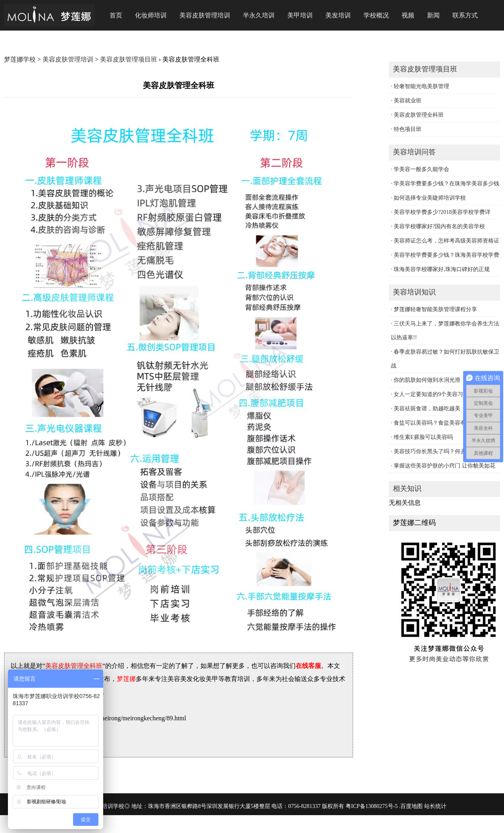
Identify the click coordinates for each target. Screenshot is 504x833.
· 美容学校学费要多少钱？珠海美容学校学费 (445, 255)
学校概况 (376, 15)
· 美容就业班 (406, 101)
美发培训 (338, 15)
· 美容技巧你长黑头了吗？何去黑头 (434, 451)
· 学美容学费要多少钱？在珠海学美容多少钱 (445, 184)
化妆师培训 (151, 15)
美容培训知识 (414, 292)
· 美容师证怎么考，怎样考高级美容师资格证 (445, 241)
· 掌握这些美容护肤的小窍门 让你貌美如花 (443, 466)
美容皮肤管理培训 (205, 15)
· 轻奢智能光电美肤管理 (420, 86)
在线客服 (308, 666)
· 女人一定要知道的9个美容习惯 (430, 394)
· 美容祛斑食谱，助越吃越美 (426, 409)
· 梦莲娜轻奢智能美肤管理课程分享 (434, 309)
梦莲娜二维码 (414, 523)
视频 (408, 15)
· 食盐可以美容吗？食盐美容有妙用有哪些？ (445, 423)
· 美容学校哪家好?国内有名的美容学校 (438, 226)
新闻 (433, 15)
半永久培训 (259, 15)
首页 (116, 15)
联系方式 (465, 15)
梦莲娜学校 (20, 59)
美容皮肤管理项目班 (129, 59)
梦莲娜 (126, 679)
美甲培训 (300, 15)
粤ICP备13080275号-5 (372, 806)
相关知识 (407, 489)
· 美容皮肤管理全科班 (417, 115)
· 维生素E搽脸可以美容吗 (422, 437)
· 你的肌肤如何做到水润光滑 (426, 380)
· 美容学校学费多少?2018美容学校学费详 (441, 212)
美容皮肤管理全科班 (74, 666)
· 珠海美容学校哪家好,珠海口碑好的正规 (440, 269)
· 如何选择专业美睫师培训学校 (428, 198)
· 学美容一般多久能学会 (420, 169)
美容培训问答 (414, 152)
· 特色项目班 (406, 129)
